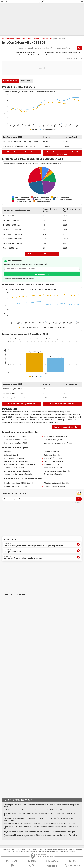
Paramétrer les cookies (75, 850)
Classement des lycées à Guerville (18, 474)
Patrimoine (10, 39)
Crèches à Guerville (52, 455)
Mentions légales (44, 852)
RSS (28, 852)
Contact (40, 850)
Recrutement (48, 850)
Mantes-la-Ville (31, 55)
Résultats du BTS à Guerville (55, 486)
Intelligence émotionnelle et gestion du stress (23, 557)
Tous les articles (20, 852)
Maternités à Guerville (53, 458)
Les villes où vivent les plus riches (42, 254)
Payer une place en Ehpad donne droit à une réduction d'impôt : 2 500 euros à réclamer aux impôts (40, 832)
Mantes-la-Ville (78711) (53, 440)
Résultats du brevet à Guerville (56, 483)
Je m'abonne (40, 274)
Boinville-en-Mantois (63, 53)
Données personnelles (60, 850)
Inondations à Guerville (53, 468)
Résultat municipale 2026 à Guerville (19, 483)
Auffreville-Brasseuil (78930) (16, 440)
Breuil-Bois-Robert (32, 53)
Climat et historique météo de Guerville (20, 465)
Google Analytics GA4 (13, 551)
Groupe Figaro (55, 852)
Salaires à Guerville (12, 455)
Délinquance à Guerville (53, 461)
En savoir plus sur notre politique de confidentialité (19, 279)
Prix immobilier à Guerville (15, 458)
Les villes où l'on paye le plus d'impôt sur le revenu (62, 153)
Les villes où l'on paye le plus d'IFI (22, 404)
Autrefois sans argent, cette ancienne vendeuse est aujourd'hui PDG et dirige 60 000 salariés (37, 810)
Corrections (34, 852)
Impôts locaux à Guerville (66, 427)
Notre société (26, 850)
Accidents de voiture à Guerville (17, 471)
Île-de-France (28, 39)
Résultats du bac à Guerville (16, 486)
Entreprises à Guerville (53, 474)
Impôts (19, 39)
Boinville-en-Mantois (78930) (16, 443)
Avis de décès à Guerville (14, 468)
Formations (11, 539)
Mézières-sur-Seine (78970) (55, 437)
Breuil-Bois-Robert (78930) (15, 437)
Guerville (46, 39)
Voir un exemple (77, 503)
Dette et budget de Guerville (16, 461)
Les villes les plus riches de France (22, 152)
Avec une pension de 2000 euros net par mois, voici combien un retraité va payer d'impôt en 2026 (40, 823)
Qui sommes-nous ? (8, 850)
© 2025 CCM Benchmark (68, 852)
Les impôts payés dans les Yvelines (59, 443)
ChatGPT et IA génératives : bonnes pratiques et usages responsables (34, 545)
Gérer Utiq (11, 852)
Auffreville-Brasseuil (47, 53)
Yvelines (38, 39)
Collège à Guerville (51, 452)
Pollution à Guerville (52, 465)
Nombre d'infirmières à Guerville (57, 471)
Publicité (34, 850)
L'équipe (19, 850)
